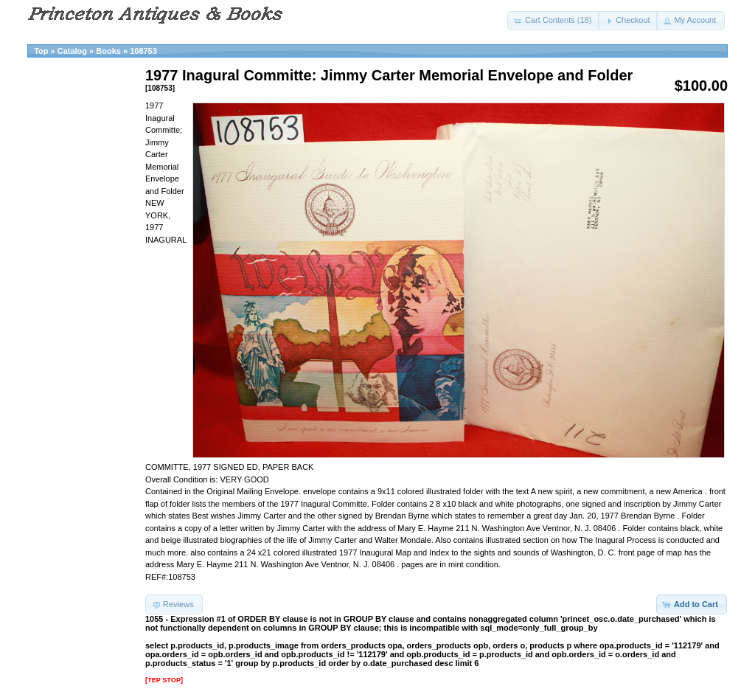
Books (108, 51)
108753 (143, 51)
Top (41, 51)
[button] (554, 21)
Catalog (72, 51)
